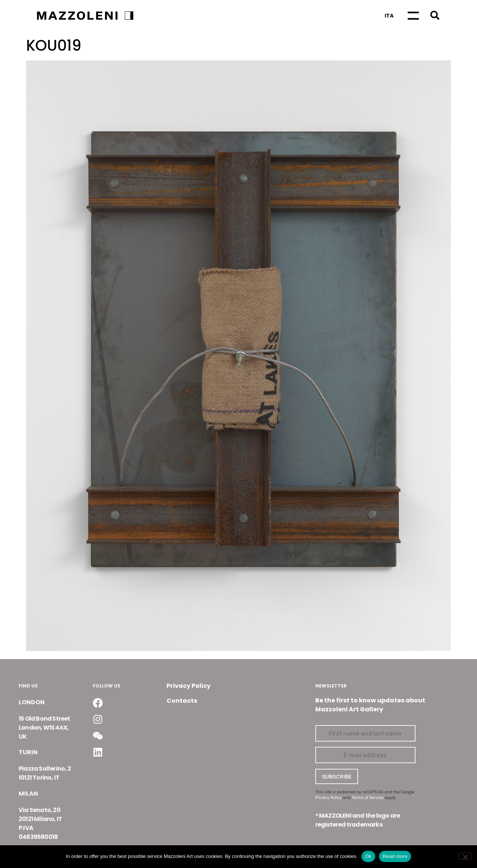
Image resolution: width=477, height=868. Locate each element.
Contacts (182, 701)
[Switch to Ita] (389, 16)
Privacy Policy (189, 686)
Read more (395, 856)
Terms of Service (368, 798)
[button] (435, 15)
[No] (465, 856)
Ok (368, 856)
